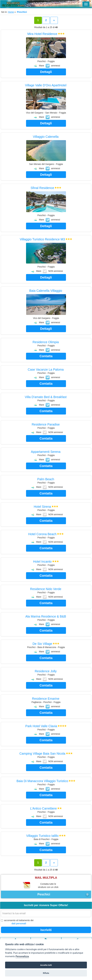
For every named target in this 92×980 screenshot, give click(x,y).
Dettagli (46, 72)
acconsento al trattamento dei (17, 922)
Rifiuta (46, 973)
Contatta (46, 356)
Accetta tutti (46, 965)
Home (11, 12)
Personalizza (22, 956)
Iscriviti (46, 930)
